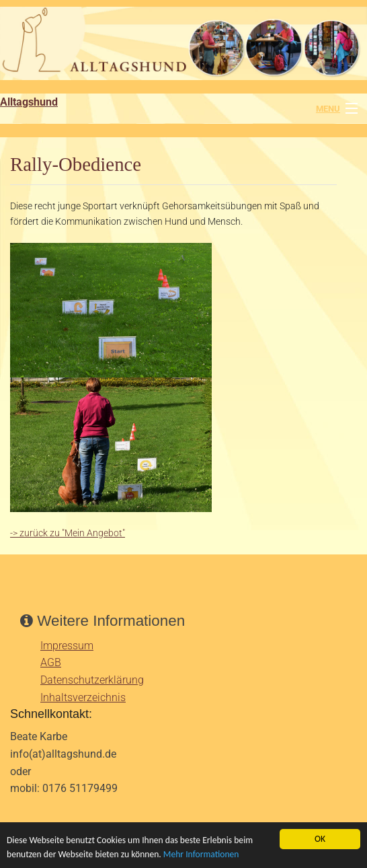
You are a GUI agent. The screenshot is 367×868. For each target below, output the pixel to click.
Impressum (67, 646)
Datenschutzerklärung (92, 680)
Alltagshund (29, 102)
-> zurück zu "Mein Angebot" (68, 533)
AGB (51, 662)
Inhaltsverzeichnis (83, 697)
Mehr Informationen (201, 854)
